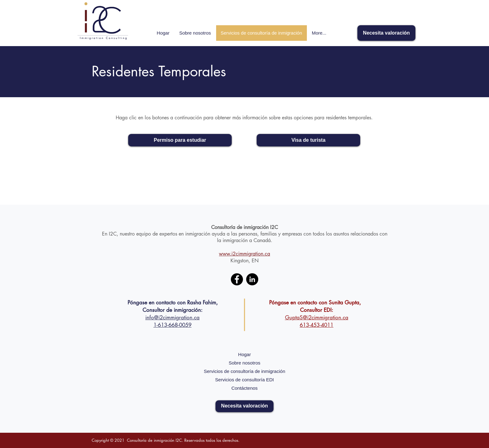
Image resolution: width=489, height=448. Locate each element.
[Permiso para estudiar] (180, 140)
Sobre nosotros (244, 363)
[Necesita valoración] (386, 33)
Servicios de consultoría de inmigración (245, 371)
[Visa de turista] (308, 140)
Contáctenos (244, 388)
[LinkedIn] (252, 279)
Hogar (245, 354)
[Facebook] (237, 279)
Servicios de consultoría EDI (244, 380)
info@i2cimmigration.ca (172, 317)
